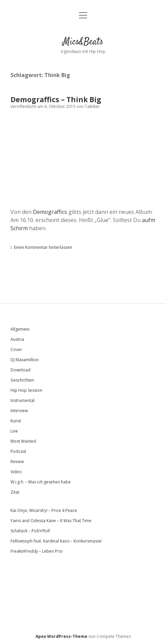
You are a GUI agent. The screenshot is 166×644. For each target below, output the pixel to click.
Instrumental (23, 400)
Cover (16, 349)
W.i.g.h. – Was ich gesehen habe (41, 482)
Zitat (15, 492)
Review (17, 462)
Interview (19, 411)
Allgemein (20, 329)
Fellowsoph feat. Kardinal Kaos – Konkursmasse (56, 541)
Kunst (16, 421)
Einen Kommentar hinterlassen (43, 247)
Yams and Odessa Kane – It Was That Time (51, 521)
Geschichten (22, 380)
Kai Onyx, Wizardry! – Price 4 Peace (44, 510)
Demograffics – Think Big (56, 99)
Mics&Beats (83, 42)
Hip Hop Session (26, 390)
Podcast (18, 451)
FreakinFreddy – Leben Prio (37, 551)
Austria (17, 339)
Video (16, 472)
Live (14, 431)
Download (20, 370)
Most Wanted (23, 441)
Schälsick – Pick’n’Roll (30, 531)
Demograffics (50, 212)
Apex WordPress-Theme (61, 636)
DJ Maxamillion (25, 360)
